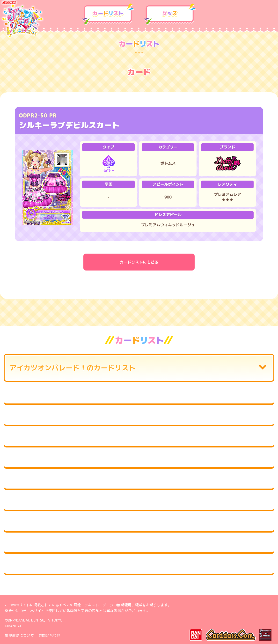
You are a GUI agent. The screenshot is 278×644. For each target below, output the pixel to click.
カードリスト (108, 14)
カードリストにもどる (139, 262)
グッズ (170, 14)
